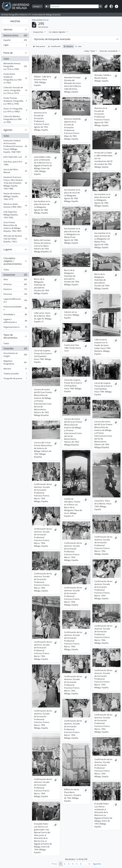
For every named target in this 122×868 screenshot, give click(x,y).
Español (15, 41)
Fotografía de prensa (15, 379)
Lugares (8, 249)
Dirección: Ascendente (109, 51)
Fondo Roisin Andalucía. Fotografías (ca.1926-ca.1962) (15, 78)
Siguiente (97, 864)
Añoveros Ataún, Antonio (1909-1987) (15, 206)
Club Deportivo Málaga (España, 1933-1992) (15, 215)
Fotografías (15, 349)
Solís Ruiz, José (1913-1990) (15, 163)
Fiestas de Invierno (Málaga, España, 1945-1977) (15, 196)
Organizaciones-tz (15, 327)
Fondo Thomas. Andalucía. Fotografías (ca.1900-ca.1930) (15, 101)
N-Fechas (15, 285)
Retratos (15, 369)
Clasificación (54, 46)
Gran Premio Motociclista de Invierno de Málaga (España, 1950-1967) (15, 227)
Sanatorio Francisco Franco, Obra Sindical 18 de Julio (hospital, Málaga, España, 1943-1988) (15, 183)
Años (15, 280)
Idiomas (8, 29)
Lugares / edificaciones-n (15, 321)
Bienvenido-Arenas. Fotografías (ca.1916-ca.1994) (15, 66)
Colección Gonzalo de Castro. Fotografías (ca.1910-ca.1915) (15, 90)
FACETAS (15, 21)
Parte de (8, 53)
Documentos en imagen (15, 355)
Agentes (8, 130)
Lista (78, 46)
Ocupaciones (15, 275)
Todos (6, 59)
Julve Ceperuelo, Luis (15, 157)
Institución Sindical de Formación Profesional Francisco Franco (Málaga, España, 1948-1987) (15, 146)
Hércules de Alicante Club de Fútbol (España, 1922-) (15, 239)
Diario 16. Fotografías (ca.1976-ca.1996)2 (15, 110)
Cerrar (46, 20)
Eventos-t (15, 290)
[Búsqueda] (74, 6)
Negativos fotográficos (15, 362)
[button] (106, 6)
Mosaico (68, 46)
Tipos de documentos (10, 336)
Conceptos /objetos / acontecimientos (13, 261)
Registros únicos (15, 36)
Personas (15, 295)
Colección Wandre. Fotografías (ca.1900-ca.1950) (15, 119)
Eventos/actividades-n (15, 308)
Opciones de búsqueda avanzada (52, 39)
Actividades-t (15, 315)
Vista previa (39, 46)
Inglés (15, 45)
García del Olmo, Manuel (15, 171)
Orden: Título (90, 51)
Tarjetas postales (15, 374)
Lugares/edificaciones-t (15, 300)
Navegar (37, 6)
